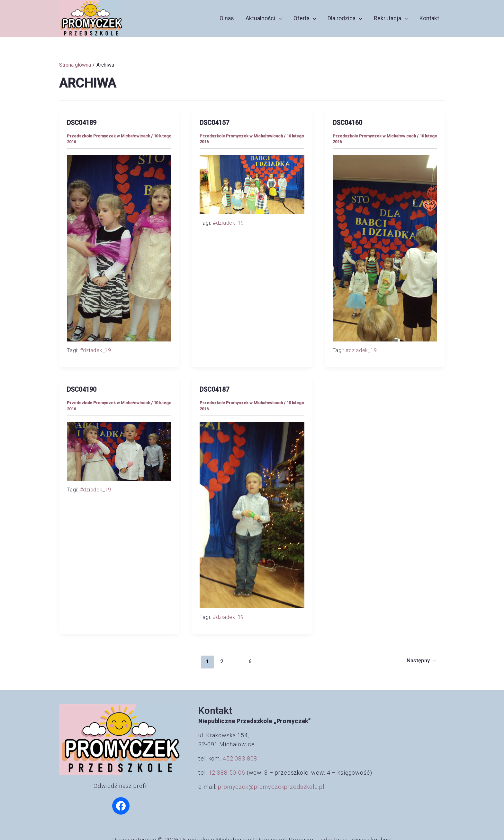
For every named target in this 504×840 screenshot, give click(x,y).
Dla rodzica (345, 18)
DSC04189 (82, 123)
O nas (227, 18)
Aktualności (264, 18)
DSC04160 (347, 123)
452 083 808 (240, 758)
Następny (422, 660)
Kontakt (429, 18)
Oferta (305, 18)
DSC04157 (214, 123)
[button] (279, 18)
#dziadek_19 (96, 350)
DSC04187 (214, 389)
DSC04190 (82, 389)
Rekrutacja (391, 18)
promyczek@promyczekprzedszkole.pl (271, 787)
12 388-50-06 (227, 773)
